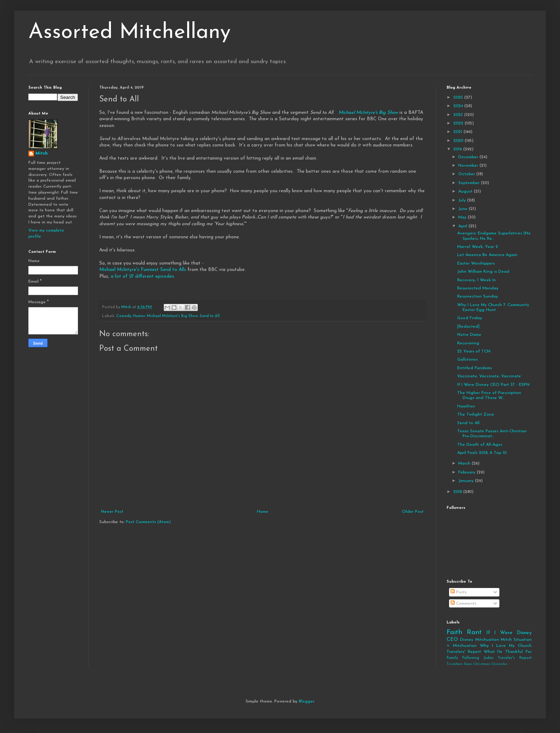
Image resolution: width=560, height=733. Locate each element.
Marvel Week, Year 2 (478, 247)
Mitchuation (487, 640)
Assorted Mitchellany (130, 33)
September (470, 183)
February (467, 472)
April (463, 226)
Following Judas (478, 658)
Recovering (468, 343)
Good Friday (470, 318)
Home (263, 512)
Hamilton (466, 406)
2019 (458, 149)
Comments (463, 604)
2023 (459, 115)
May (463, 217)
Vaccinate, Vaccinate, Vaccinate (489, 376)
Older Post (413, 512)
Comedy (124, 316)
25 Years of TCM (474, 351)
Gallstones (467, 360)
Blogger (306, 701)
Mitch (42, 154)
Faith (454, 632)
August (466, 191)
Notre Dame (469, 335)
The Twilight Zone (476, 415)
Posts (458, 592)
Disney (467, 640)
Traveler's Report (515, 658)
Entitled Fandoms (475, 368)
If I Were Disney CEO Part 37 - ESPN (493, 385)
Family (452, 658)
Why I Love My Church (506, 646)
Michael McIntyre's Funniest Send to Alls (143, 270)
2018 (458, 492)
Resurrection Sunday (478, 296)
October (467, 174)
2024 (459, 106)
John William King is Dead (483, 272)
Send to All (210, 316)
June (464, 209)
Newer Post (112, 512)
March (465, 463)
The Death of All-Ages (480, 445)
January (467, 481)
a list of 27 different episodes (142, 276)
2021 (458, 132)
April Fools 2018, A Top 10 (482, 453)
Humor (139, 316)
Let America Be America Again (487, 255)
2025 (459, 98)
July (463, 200)
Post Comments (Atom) (148, 522)
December (469, 157)
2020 (459, 141)
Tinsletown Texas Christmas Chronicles (477, 664)
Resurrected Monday (478, 288)
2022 (459, 123)
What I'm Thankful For (508, 652)
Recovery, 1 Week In (477, 280)
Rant (474, 632)
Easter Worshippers (476, 263)
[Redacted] (468, 327)
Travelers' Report (464, 652)
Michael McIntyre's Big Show (368, 113)
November (469, 166)
